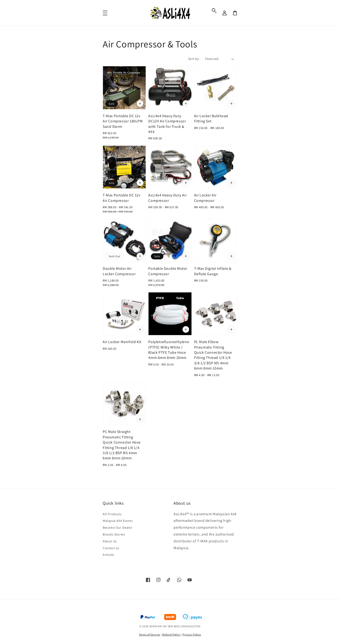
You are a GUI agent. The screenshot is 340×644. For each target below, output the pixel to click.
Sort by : (194, 59)
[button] (214, 11)
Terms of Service (149, 634)
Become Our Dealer (117, 528)
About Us (110, 541)
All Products (112, 514)
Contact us (111, 548)
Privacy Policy (192, 634)
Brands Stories (114, 534)
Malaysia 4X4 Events (118, 521)
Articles (108, 555)
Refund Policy (171, 634)
